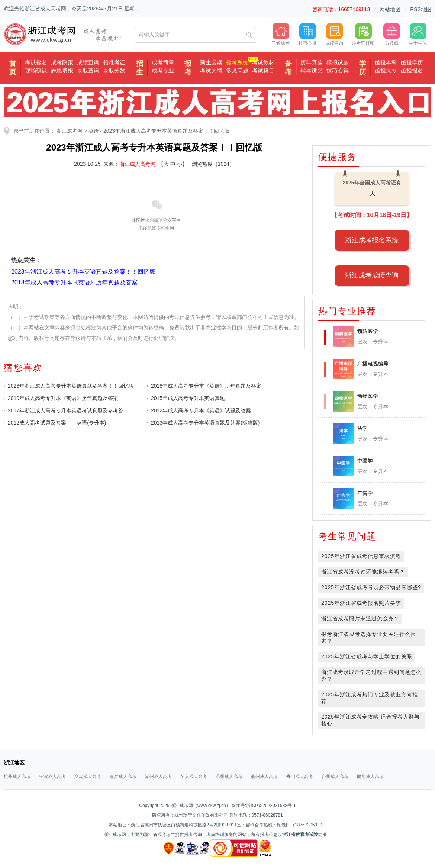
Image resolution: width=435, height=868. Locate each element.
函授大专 (386, 70)
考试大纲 (211, 70)
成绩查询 (88, 62)
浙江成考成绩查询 (372, 275)
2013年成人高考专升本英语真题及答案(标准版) (205, 423)
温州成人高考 (229, 777)
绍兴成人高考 (194, 777)
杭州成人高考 (17, 777)
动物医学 (368, 396)
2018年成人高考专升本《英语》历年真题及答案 (206, 386)
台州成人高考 (335, 777)
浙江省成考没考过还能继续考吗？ (363, 572)
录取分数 (114, 70)
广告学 (365, 493)
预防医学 (368, 331)
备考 (288, 68)
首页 (13, 68)
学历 (363, 68)
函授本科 (386, 62)
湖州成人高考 (158, 777)
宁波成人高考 (52, 777)
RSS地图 (421, 9)
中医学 (365, 461)
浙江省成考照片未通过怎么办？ (360, 619)
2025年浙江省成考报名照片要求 (361, 603)
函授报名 (412, 70)
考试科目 (263, 70)
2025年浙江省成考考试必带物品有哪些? (371, 587)
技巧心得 (338, 70)
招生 (140, 68)
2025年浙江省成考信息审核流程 (361, 556)
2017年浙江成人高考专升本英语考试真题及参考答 (66, 410)
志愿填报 (62, 70)
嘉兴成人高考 (123, 777)
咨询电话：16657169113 (341, 9)
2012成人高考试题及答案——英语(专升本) (57, 423)
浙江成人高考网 (138, 164)
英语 (94, 131)
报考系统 (237, 62)
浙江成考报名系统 (372, 240)
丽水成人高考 (370, 777)
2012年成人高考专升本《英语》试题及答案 (201, 410)
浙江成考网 (70, 131)
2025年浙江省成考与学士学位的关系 (367, 656)
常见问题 (237, 70)
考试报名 (36, 62)
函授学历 (412, 62)
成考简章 (163, 62)
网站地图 (390, 9)
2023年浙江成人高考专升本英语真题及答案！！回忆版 (166, 131)
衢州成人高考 (264, 777)
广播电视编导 (373, 364)
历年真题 (312, 62)
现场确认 (36, 70)
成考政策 (62, 62)
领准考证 (114, 62)
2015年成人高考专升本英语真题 (188, 398)
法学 (362, 428)
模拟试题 (338, 62)
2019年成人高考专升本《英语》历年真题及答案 (63, 398)
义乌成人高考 (88, 777)
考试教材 (263, 62)
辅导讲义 (312, 70)
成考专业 (163, 70)
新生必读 (211, 62)
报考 (188, 68)
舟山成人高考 (300, 777)
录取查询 (88, 70)
